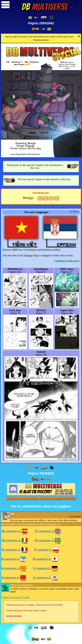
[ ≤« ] (36, 18)
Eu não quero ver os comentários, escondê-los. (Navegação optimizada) (41, 498)
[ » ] (35, 29)
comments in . (15, 531)
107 (51, 198)
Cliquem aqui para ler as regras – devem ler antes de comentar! (35, 605)
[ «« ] (30, 18)
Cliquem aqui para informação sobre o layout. (26, 610)
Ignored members (14, 616)
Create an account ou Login (15, 597)
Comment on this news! (67, 261)
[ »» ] (49, 29)
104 (46, 198)
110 (57, 198)
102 (40, 198)
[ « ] (44, 18)
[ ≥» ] (43, 29)
